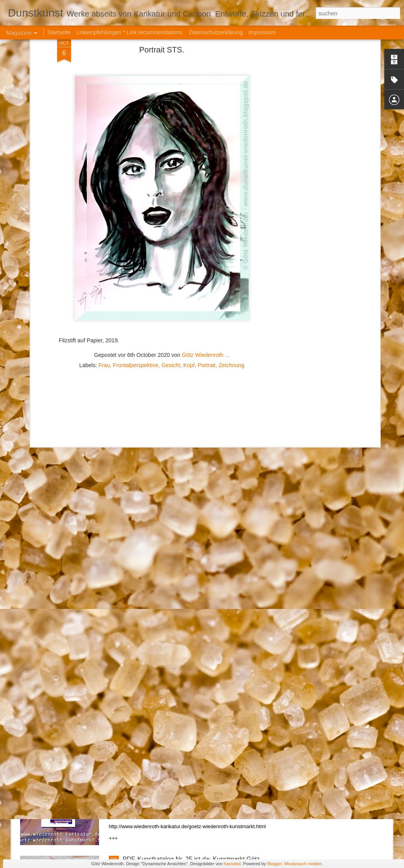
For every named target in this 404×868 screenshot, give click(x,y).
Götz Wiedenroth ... (206, 254)
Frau (104, 265)
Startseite (59, 32)
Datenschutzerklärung (216, 32)
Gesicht (171, 265)
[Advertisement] (162, 315)
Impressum (262, 32)
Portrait (207, 265)
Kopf (189, 265)
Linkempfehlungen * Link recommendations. (130, 32)
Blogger (274, 864)
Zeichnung (231, 265)
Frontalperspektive (136, 265)
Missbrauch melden (303, 864)
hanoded (232, 864)
